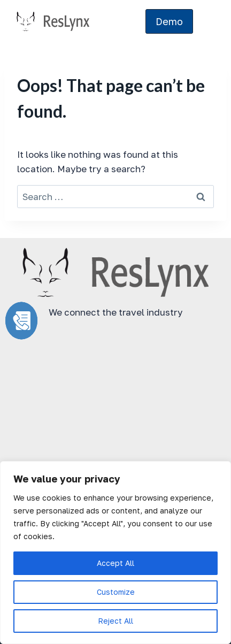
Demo (169, 21)
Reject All (115, 621)
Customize (116, 592)
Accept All (115, 563)
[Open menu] (208, 21)
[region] (115, 553)
